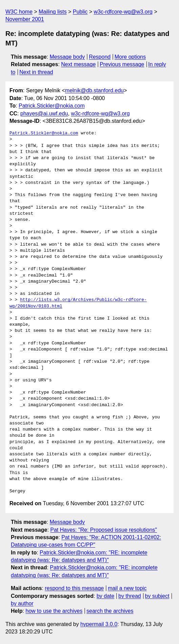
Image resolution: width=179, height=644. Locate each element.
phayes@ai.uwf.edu (44, 113)
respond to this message (74, 588)
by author (22, 603)
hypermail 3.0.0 (99, 624)
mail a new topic (127, 588)
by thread (130, 596)
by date (105, 596)
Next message (79, 64)
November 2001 (25, 19)
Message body (67, 57)
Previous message (122, 64)
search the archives (110, 611)
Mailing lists (53, 12)
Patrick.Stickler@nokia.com (52, 106)
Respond (100, 57)
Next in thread (36, 72)
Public (80, 12)
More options (130, 57)
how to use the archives (54, 611)
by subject (157, 596)
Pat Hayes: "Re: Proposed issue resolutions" (104, 530)
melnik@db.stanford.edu (94, 90)
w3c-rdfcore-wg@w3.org (123, 12)
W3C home (19, 12)
